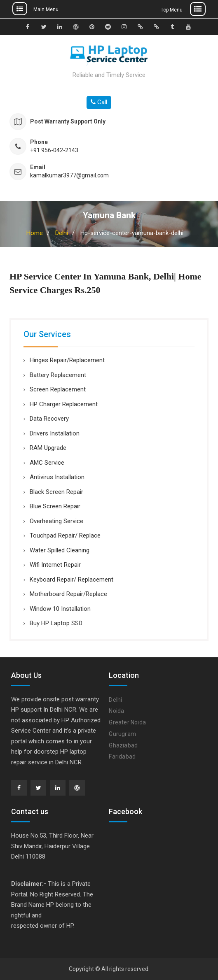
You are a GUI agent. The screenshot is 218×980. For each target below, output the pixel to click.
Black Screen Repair (56, 492)
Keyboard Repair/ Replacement (71, 580)
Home (35, 233)
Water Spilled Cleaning (60, 550)
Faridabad (122, 757)
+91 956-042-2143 (54, 150)
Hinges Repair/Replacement (67, 360)
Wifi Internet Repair (55, 565)
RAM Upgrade (48, 448)
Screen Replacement (58, 389)
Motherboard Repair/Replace (68, 594)
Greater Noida (127, 722)
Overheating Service (56, 521)
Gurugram (122, 734)
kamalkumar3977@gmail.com (69, 176)
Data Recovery (49, 419)
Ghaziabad (123, 745)
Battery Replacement (58, 375)
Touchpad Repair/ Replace (65, 535)
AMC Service (47, 463)
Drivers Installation (55, 433)
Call (99, 102)
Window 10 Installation (60, 609)
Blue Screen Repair (55, 506)
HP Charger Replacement (64, 404)
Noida (116, 711)
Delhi (62, 233)
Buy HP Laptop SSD (56, 623)
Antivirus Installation (57, 477)
